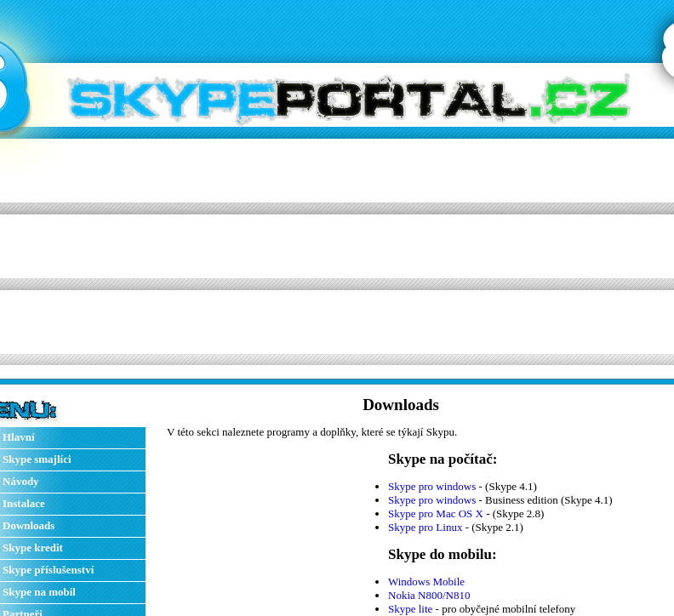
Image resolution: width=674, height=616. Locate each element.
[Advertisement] (270, 246)
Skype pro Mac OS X (436, 513)
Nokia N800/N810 (429, 595)
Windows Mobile (426, 582)
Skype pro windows (432, 486)
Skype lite (410, 609)
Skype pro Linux (425, 527)
